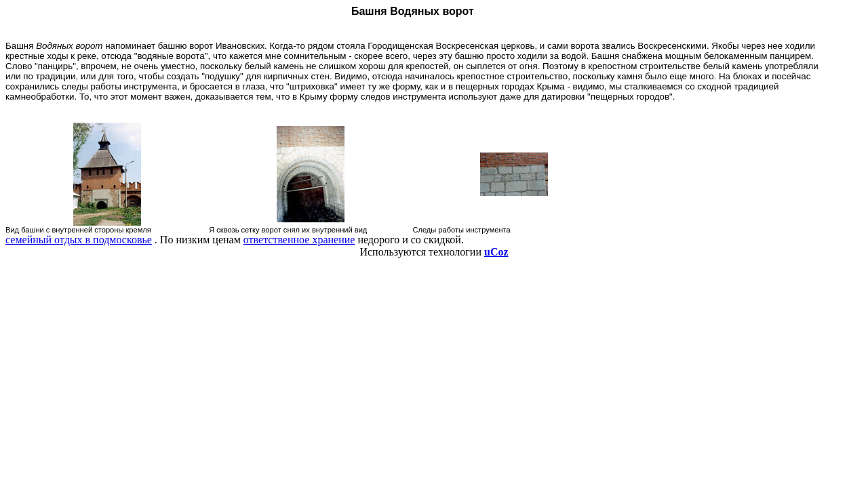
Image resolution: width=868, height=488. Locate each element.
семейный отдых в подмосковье (79, 240)
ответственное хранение (299, 240)
